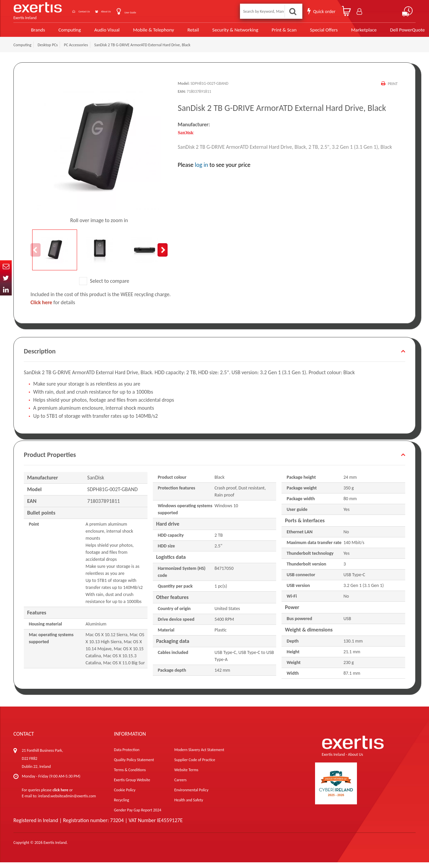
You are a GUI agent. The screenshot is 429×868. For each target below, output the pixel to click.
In (6, 290)
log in (201, 171)
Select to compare (104, 287)
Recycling (121, 806)
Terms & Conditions (130, 776)
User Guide (160, 12)
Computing (59, 32)
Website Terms (186, 776)
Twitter (6, 278)
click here (60, 796)
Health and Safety (189, 806)
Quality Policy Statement (134, 765)
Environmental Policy (191, 796)
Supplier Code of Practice (195, 765)
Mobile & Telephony (141, 32)
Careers (180, 786)
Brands (27, 32)
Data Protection (127, 755)
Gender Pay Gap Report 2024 (138, 816)
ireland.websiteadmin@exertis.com (67, 802)
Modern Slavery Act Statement (199, 755)
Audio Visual (96, 32)
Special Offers (309, 32)
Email (6, 266)
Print (392, 89)
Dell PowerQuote (392, 32)
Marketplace (349, 32)
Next (163, 256)
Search (294, 11)
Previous (36, 256)
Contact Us (93, 11)
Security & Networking (222, 32)
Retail (181, 32)
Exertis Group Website (132, 786)
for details (53, 308)
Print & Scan (270, 32)
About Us (127, 11)
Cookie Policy (125, 796)
